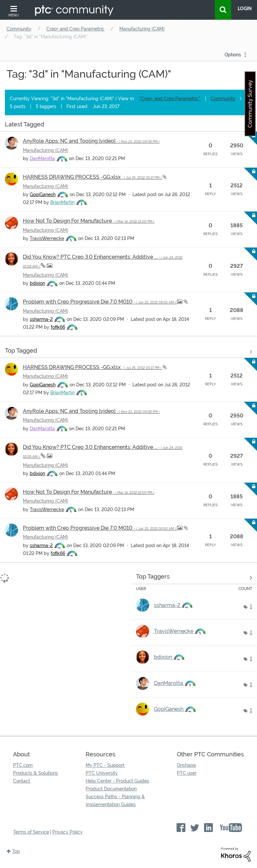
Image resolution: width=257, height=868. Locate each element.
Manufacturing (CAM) (142, 29)
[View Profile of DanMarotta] (42, 158)
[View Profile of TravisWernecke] (47, 238)
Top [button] (16, 851)
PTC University (102, 773)
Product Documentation (111, 789)
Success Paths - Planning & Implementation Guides (115, 801)
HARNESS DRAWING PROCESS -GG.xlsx (93, 177)
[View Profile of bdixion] (37, 283)
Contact (22, 781)
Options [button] (233, 55)
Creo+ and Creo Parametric (75, 29)
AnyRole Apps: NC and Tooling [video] (91, 141)
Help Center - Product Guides (117, 781)
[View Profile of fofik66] (58, 327)
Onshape (186, 765)
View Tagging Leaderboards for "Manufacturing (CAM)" (194, 578)
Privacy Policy (68, 832)
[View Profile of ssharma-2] (41, 319)
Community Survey (250, 104)
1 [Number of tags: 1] (251, 607)
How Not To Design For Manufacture (89, 221)
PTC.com (23, 765)
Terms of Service (31, 832)
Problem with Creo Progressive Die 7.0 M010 (100, 302)
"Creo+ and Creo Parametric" (170, 99)
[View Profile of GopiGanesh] (43, 194)
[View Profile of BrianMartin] (62, 202)
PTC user (187, 773)
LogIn (245, 9)
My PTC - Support (105, 765)
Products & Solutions (35, 773)
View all (128, 125)
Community (19, 29)
